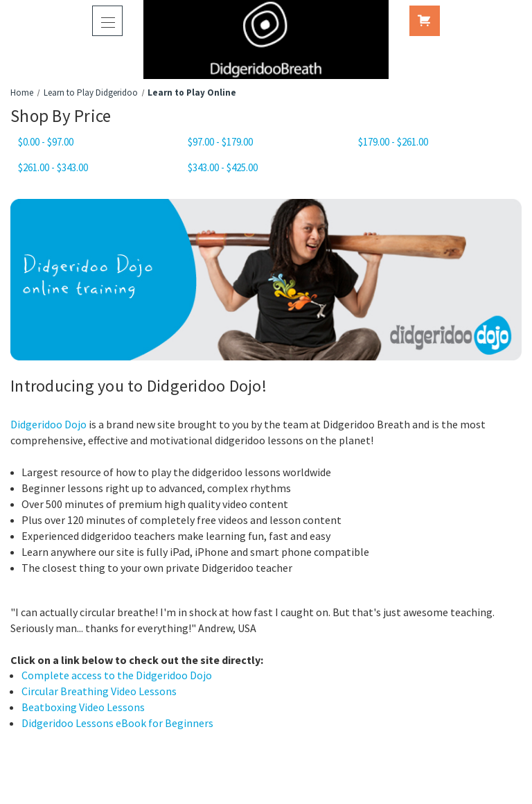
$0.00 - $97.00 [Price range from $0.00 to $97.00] (46, 142)
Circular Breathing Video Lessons (99, 691)
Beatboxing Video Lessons (83, 707)
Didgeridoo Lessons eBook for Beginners (117, 723)
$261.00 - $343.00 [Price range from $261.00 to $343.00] (53, 167)
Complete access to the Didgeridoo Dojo (117, 675)
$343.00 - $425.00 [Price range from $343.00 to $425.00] (223, 167)
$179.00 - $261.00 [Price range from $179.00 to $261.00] (393, 142)
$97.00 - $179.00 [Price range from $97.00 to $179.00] (220, 142)
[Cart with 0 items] (425, 21)
